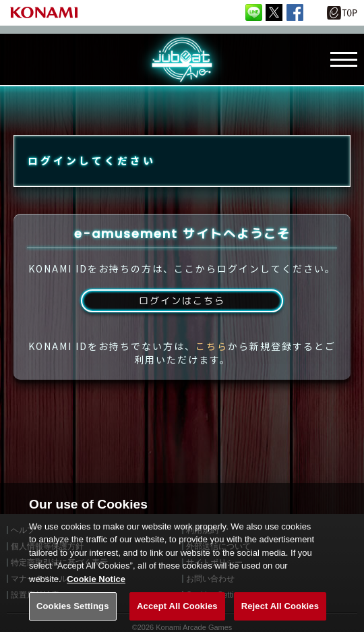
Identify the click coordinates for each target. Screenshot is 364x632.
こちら (212, 363)
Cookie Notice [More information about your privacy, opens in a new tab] (96, 591)
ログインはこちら (182, 316)
